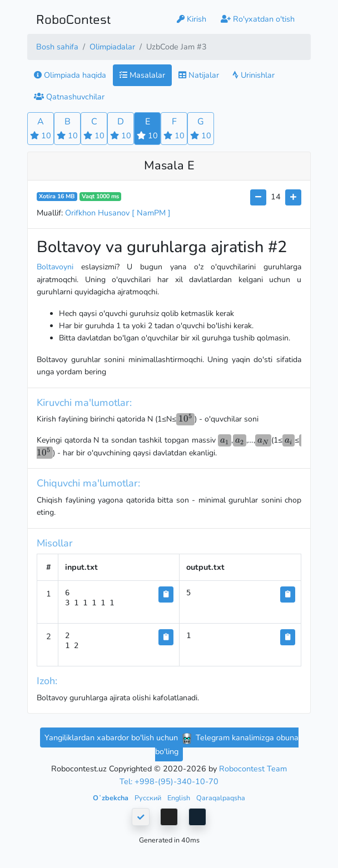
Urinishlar (254, 75)
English (180, 798)
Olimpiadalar (112, 47)
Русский (149, 798)
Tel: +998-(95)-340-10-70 (169, 781)
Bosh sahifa (57, 47)
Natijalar (199, 75)
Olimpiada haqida (70, 75)
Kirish (192, 19)
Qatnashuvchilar (69, 97)
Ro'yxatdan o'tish (258, 19)
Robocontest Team (253, 769)
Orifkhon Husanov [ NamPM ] (118, 213)
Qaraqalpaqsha (221, 798)
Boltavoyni (55, 267)
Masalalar (142, 75)
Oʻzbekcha (111, 798)
